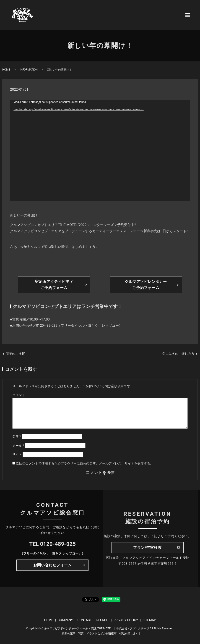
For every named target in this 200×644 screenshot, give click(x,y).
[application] (100, 150)
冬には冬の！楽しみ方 (178, 354)
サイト (17, 455)
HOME (6, 70)
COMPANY (65, 620)
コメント (19, 395)
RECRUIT (103, 620)
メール (18, 446)
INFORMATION (29, 70)
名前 (17, 436)
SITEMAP (149, 620)
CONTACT (85, 620)
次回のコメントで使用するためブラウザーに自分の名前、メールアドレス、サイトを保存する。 (85, 463)
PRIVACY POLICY (126, 620)
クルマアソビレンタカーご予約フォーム (146, 285)
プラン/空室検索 (147, 548)
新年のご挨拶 (15, 354)
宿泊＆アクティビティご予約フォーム (54, 285)
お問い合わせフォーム (52, 565)
